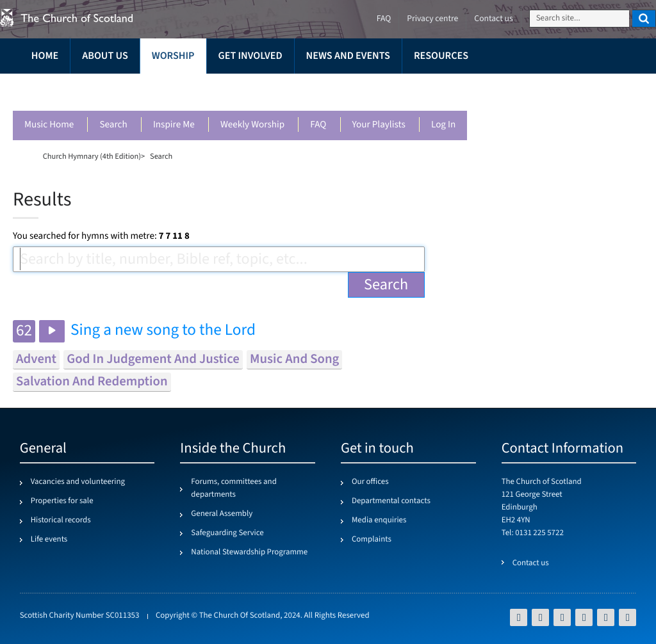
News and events (348, 56)
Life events (49, 540)
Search (113, 125)
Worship (173, 56)
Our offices (370, 482)
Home (45, 56)
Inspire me (174, 125)
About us (105, 56)
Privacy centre (432, 19)
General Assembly (222, 514)
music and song (294, 359)
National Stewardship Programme (249, 552)
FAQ (318, 125)
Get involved (250, 56)
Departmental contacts (391, 501)
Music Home (49, 125)
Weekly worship (252, 125)
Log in (443, 125)
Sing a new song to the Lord (163, 331)
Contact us (493, 19)
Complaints (372, 540)
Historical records (61, 520)
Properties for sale (62, 501)
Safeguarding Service (227, 533)
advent (36, 359)
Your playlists (379, 125)
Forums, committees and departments (234, 488)
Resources (441, 56)
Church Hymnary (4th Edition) (92, 156)
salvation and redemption (92, 382)
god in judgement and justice (153, 359)
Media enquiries (379, 520)
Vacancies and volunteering (78, 482)
